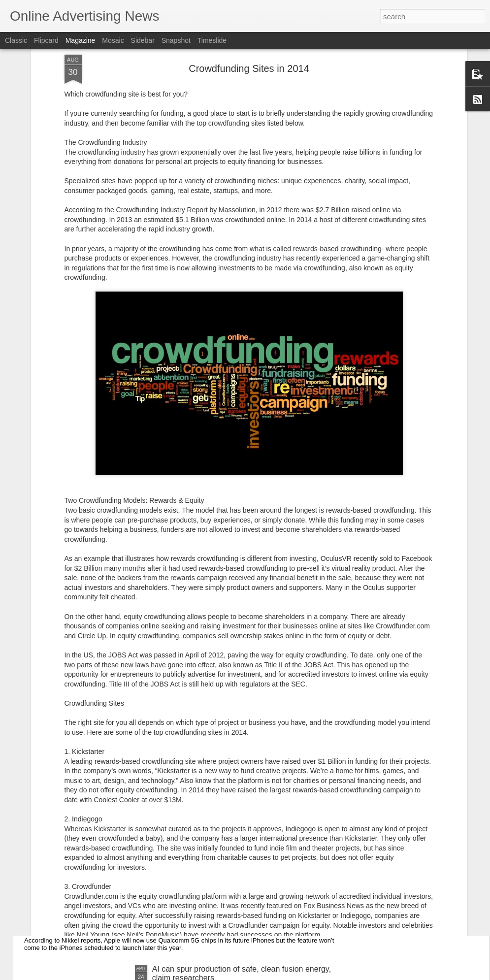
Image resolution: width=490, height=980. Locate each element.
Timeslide (212, 40)
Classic (16, 40)
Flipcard (46, 40)
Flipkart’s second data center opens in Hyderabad (239, 789)
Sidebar (143, 40)
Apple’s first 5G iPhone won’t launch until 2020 (123, 900)
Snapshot (176, 40)
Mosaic (113, 40)
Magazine (81, 40)
